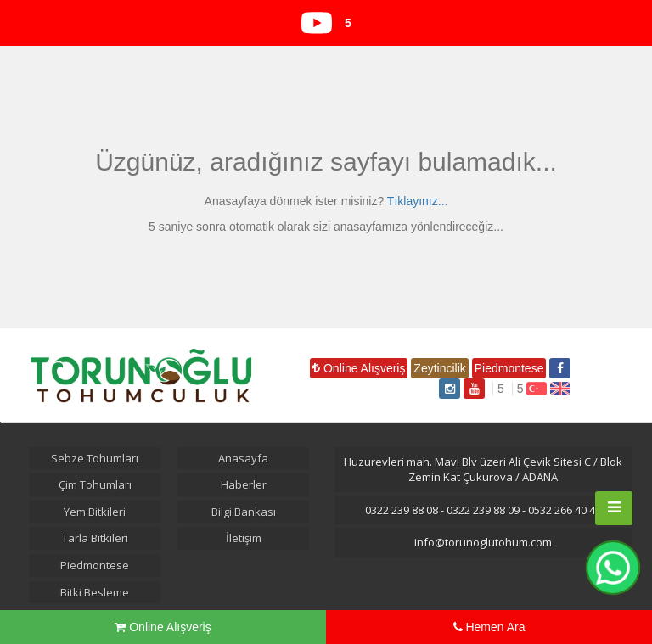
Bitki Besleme (95, 592)
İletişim (244, 538)
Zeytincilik (439, 368)
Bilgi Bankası (244, 512)
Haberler (244, 484)
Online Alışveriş (359, 368)
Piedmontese (509, 368)
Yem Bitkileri (95, 512)
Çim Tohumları (95, 484)
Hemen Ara (489, 627)
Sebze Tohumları (95, 458)
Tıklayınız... (418, 201)
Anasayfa (243, 458)
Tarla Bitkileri (95, 538)
